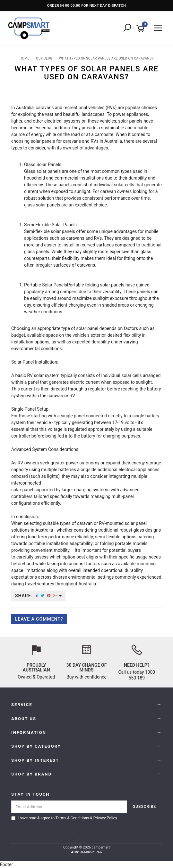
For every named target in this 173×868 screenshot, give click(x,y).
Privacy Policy (105, 818)
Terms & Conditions (72, 818)
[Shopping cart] (142, 28)
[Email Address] (69, 807)
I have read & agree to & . (65, 818)
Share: (38, 596)
